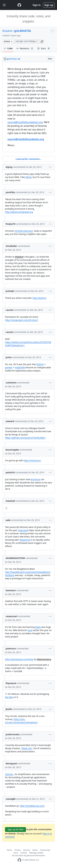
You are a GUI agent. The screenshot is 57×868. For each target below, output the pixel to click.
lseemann (11, 590)
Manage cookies (36, 853)
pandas (9, 367)
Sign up (49, 5)
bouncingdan (12, 450)
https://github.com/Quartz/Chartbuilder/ (25, 438)
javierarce (11, 649)
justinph (10, 291)
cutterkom (11, 383)
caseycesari (12, 616)
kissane (7, 31)
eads (8, 520)
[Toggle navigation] (4, 5)
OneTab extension (24, 231)
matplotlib (20, 367)
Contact (24, 853)
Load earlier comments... (28, 159)
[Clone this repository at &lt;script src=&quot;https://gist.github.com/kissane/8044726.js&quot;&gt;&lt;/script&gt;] (26, 41)
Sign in (37, 5)
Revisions (25, 48)
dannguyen (11, 763)
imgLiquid (23, 530)
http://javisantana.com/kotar (19, 659)
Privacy (18, 850)
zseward (10, 421)
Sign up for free (16, 829)
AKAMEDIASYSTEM (15, 558)
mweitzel (10, 501)
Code (8, 48)
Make (38, 627)
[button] (42, 41)
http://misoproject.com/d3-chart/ (22, 320)
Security (27, 850)
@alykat (19, 257)
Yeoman (9, 774)
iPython (40, 364)
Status (35, 850)
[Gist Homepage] (19, 5)
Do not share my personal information (29, 856)
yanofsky (10, 192)
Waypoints (25, 540)
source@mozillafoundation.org (25, 122)
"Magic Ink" (27, 748)
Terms (9, 850)
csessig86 (11, 799)
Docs (16, 853)
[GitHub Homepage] (19, 860)
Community (45, 850)
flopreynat (11, 683)
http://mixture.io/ (32, 460)
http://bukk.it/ (39, 298)
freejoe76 (10, 224)
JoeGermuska (13, 734)
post (30, 630)
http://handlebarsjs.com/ (32, 806)
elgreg (9, 167)
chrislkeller (11, 246)
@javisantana (44, 659)
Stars (44, 48)
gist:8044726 (23, 31)
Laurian (10, 310)
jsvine (9, 357)
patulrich (10, 472)
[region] (28, 107)
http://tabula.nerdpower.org (19, 212)
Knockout (35, 479)
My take (9, 697)
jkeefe (9, 709)
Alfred (28, 177)
